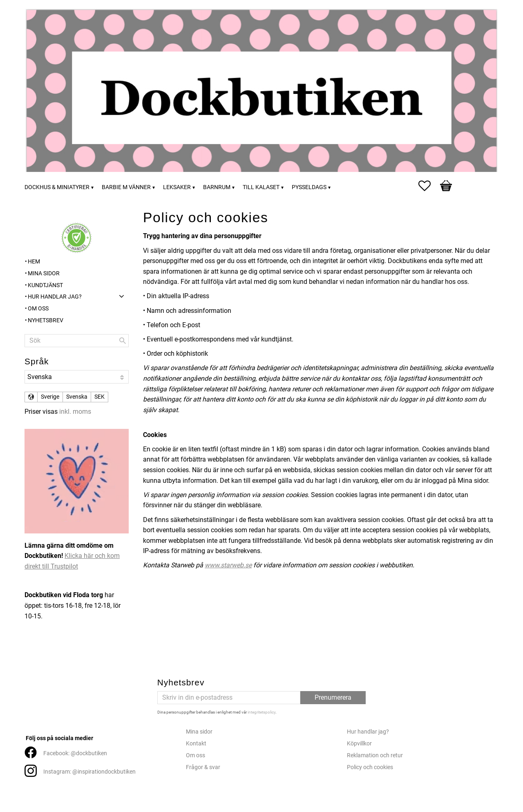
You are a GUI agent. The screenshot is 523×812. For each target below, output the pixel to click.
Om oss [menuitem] (38, 309)
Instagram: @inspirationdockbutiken (89, 772)
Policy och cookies (370, 767)
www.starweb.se (228, 565)
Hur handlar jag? (368, 732)
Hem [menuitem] (34, 262)
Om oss (196, 755)
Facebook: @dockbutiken (75, 753)
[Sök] (123, 341)
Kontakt (196, 744)
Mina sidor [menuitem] (44, 273)
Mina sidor (199, 732)
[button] (429, 186)
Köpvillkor (359, 744)
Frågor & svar (203, 767)
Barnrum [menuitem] (217, 187)
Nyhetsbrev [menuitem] (46, 320)
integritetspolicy (261, 712)
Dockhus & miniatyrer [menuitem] (57, 187)
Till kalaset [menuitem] (261, 187)
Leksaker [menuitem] (177, 187)
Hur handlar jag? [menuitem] (55, 297)
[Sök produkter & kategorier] (77, 341)
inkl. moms (75, 412)
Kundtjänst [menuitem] (45, 285)
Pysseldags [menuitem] (309, 187)
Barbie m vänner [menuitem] (126, 187)
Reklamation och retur (375, 755)
